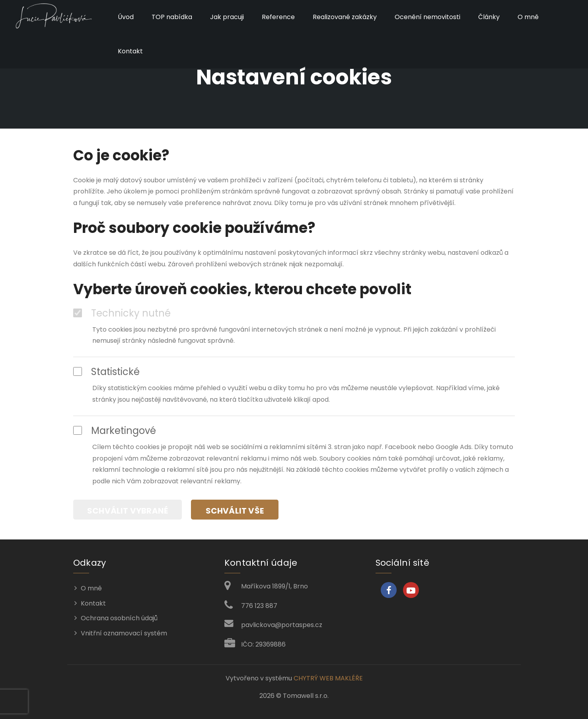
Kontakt (130, 51)
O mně (528, 17)
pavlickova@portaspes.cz (282, 624)
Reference (278, 17)
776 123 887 (259, 605)
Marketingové (115, 431)
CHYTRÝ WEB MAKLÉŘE (328, 678)
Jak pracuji (227, 17)
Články (489, 17)
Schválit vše (235, 510)
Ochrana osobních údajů (119, 618)
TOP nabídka (171, 17)
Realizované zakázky (344, 17)
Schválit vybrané (128, 510)
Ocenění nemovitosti (427, 17)
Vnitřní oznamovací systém (124, 633)
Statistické (106, 372)
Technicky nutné (122, 313)
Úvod (125, 17)
